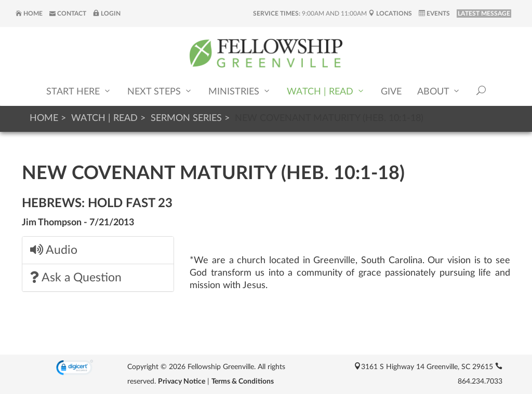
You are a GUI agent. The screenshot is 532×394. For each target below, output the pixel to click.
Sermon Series (186, 118)
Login (107, 13)
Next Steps (160, 91)
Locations (390, 13)
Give (391, 92)
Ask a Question (76, 277)
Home (29, 13)
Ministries (240, 91)
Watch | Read (326, 91)
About (439, 91)
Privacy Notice (182, 382)
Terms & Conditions (243, 382)
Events (434, 13)
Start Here (79, 91)
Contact (68, 13)
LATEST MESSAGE (484, 13)
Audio (54, 250)
